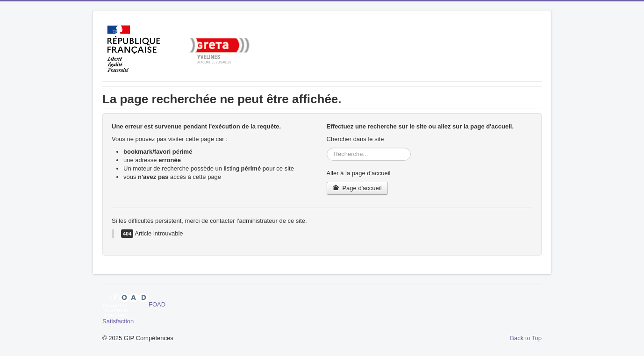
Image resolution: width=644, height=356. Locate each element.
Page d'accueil (357, 188)
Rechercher (327, 148)
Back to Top (526, 338)
